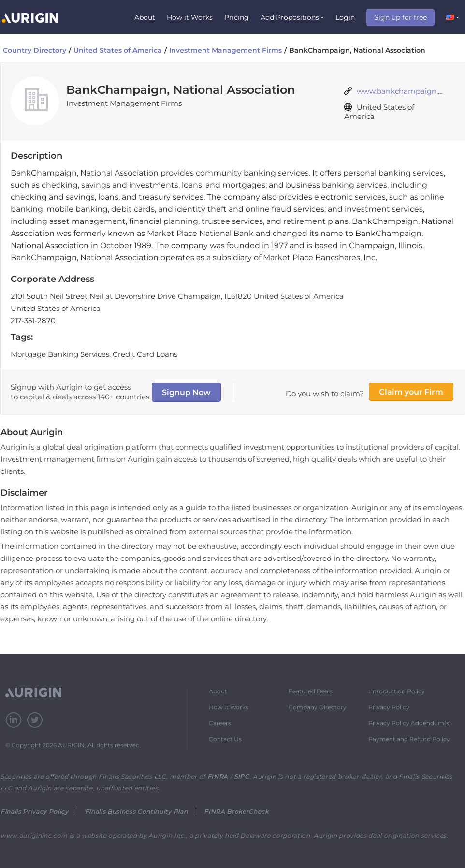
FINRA (218, 776)
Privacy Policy (389, 707)
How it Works (190, 17)
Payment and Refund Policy (409, 739)
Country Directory (35, 50)
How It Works (229, 707)
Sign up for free (400, 17)
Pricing (237, 17)
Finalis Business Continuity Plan (136, 812)
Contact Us (225, 739)
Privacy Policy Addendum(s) (410, 723)
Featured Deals (311, 691)
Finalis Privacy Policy (35, 812)
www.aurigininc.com (34, 835)
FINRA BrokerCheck (236, 812)
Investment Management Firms (225, 50)
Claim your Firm (411, 392)
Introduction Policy (397, 691)
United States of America (118, 50)
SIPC (242, 776)
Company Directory (318, 707)
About (145, 17)
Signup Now (186, 392)
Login (345, 17)
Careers (220, 723)
